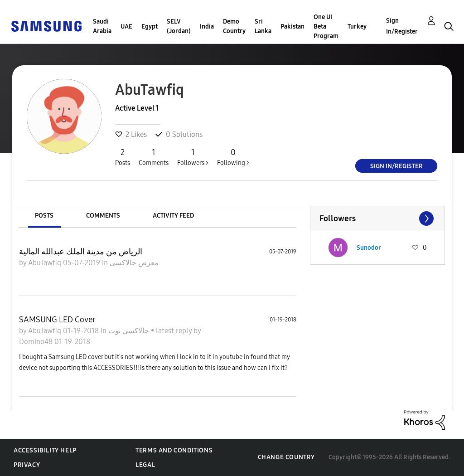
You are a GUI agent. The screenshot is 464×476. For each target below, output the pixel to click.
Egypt (150, 27)
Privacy (27, 465)
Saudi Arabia (102, 26)
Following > (233, 157)
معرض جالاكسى (134, 263)
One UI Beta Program (326, 27)
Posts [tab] (44, 216)
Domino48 (37, 342)
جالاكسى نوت (130, 331)
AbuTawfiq (46, 263)
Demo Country (234, 26)
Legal (145, 465)
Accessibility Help (45, 450)
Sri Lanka (263, 26)
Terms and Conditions (174, 450)
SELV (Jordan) (179, 26)
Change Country (286, 457)
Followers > (193, 157)
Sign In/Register (402, 26)
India (207, 27)
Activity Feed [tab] (173, 216)
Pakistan (292, 27)
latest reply (175, 331)
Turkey (357, 27)
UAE (126, 27)
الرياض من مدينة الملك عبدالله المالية (81, 252)
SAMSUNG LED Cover (57, 320)
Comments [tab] (103, 216)
